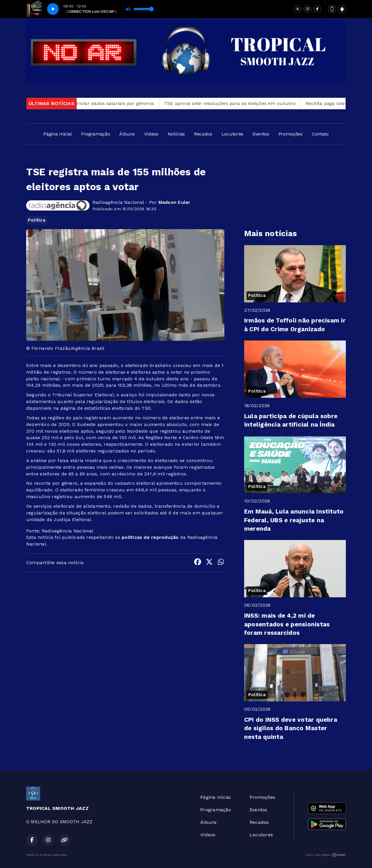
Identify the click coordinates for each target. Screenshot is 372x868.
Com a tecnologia (326, 855)
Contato (320, 134)
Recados (203, 134)
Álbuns (127, 134)
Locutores (232, 134)
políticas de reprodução (150, 537)
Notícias (176, 134)
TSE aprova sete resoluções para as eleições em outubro (238, 103)
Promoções (290, 134)
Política (37, 220)
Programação (95, 134)
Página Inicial (58, 134)
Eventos (261, 134)
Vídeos (151, 134)
